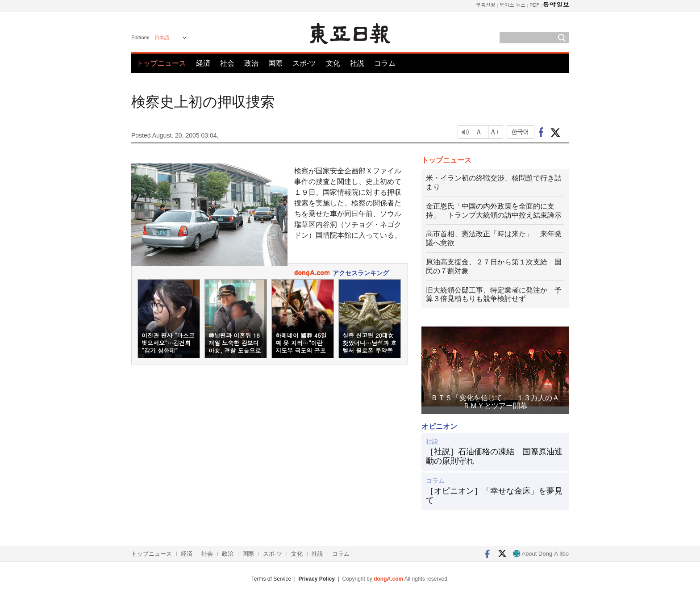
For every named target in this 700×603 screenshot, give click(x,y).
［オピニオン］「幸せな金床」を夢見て (494, 496)
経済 (203, 63)
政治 (251, 63)
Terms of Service (271, 579)
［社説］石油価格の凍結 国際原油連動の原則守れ (494, 456)
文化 (333, 63)
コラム (385, 63)
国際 (275, 63)
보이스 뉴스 (513, 5)
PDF (534, 5)
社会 (227, 63)
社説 (357, 63)
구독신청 (486, 5)
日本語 (162, 38)
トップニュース (161, 63)
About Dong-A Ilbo (541, 554)
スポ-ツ (304, 63)
